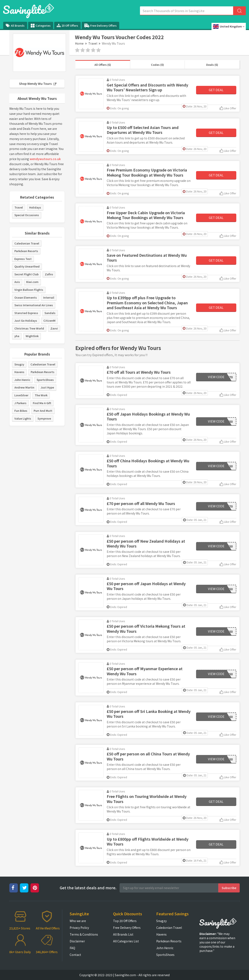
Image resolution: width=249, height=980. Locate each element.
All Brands (15, 25)
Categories (41, 26)
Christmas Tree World (29, 328)
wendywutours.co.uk (45, 159)
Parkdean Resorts (26, 251)
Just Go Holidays (26, 320)
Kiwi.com (32, 282)
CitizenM (49, 320)
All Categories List (126, 941)
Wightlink (32, 336)
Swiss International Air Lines (34, 305)
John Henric (22, 380)
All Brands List (123, 934)
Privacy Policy (79, 928)
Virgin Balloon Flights (29, 290)
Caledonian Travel (27, 243)
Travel (93, 43)
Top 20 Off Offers (125, 921)
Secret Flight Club (26, 274)
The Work (41, 395)
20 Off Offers (67, 25)
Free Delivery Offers (100, 26)
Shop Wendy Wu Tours (38, 84)
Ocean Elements (26, 297)
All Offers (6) (103, 65)
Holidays (35, 207)
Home (79, 43)
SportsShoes (45, 380)
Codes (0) (157, 65)
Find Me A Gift (42, 403)
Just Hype (47, 387)
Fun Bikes (21, 411)
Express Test (23, 259)
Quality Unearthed (27, 266)
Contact (75, 955)
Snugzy (19, 364)
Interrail (49, 297)
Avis (17, 282)
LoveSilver (21, 395)
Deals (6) (212, 65)
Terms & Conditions (84, 934)
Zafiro (49, 274)
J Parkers (20, 403)
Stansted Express (26, 313)
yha (17, 336)
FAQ (72, 948)
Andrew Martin (24, 387)
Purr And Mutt (43, 411)
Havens (19, 372)
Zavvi (54, 328)
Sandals (50, 313)
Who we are (78, 921)
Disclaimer (77, 941)
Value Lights (23, 418)
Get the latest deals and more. (88, 888)
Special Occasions (27, 215)
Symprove (44, 418)
